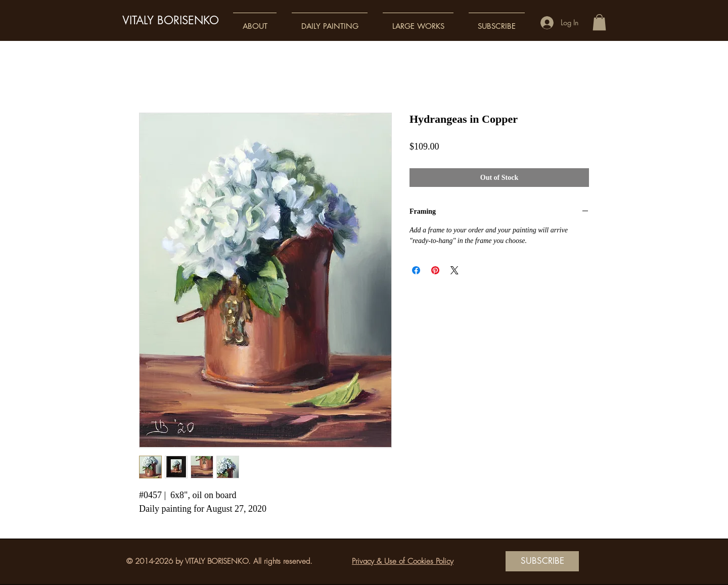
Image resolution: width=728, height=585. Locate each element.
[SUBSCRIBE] (542, 561)
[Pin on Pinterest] (435, 270)
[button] (255, 21)
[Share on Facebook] (416, 270)
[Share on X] (454, 270)
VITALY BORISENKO (171, 20)
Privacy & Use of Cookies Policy (403, 561)
